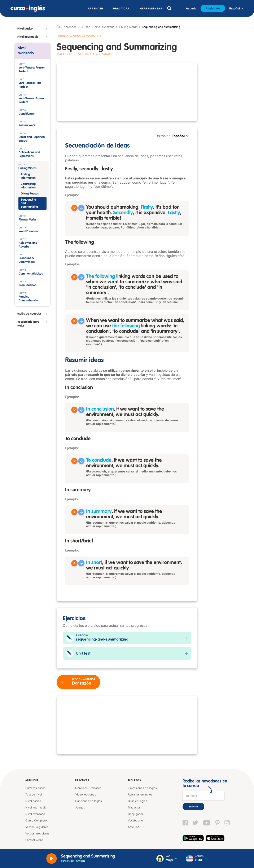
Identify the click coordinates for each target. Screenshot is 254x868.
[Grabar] (81, 208)
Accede (191, 8)
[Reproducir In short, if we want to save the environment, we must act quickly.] (74, 563)
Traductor (134, 807)
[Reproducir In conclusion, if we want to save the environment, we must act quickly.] (74, 410)
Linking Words (69, 36)
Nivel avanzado (105, 27)
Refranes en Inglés (140, 794)
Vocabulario (135, 820)
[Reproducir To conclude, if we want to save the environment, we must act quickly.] (74, 461)
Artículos (133, 827)
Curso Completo (36, 820)
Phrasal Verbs (34, 840)
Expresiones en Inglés (142, 788)
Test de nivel (34, 794)
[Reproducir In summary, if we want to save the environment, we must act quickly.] (74, 512)
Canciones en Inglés (89, 801)
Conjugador (135, 814)
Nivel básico (33, 801)
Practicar (82, 781)
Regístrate (213, 8)
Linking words (128, 27)
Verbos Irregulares (37, 833)
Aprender (32, 781)
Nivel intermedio (36, 807)
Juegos (80, 807)
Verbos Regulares (37, 827)
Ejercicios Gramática (88, 788)
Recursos (134, 781)
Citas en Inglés (137, 801)
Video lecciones (86, 794)
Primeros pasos (35, 788)
